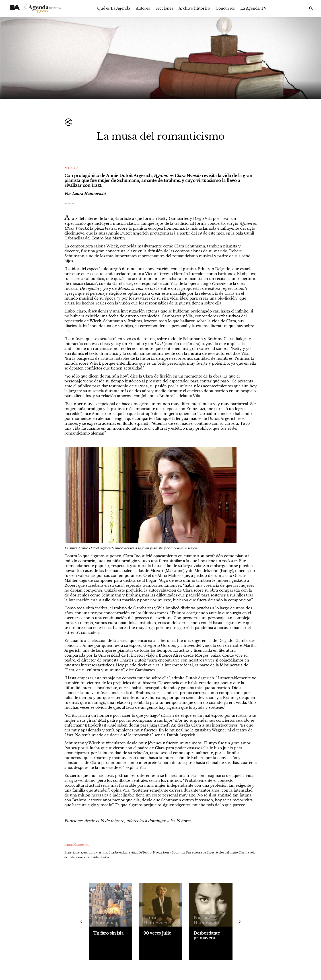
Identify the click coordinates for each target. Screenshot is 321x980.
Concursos (225, 8)
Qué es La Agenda (114, 8)
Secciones (164, 8)
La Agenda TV (253, 8)
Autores (143, 8)
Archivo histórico (194, 8)
